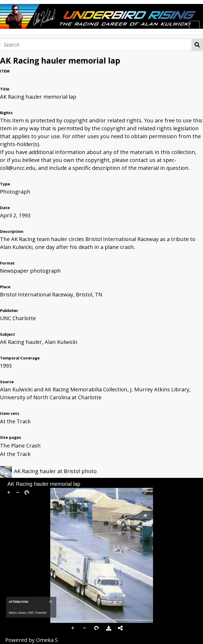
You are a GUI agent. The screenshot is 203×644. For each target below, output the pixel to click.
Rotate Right (97, 628)
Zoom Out (85, 628)
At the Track (15, 421)
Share (121, 628)
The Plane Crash (20, 446)
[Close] (51, 601)
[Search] (96, 45)
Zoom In (73, 628)
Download (109, 628)
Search (197, 45)
